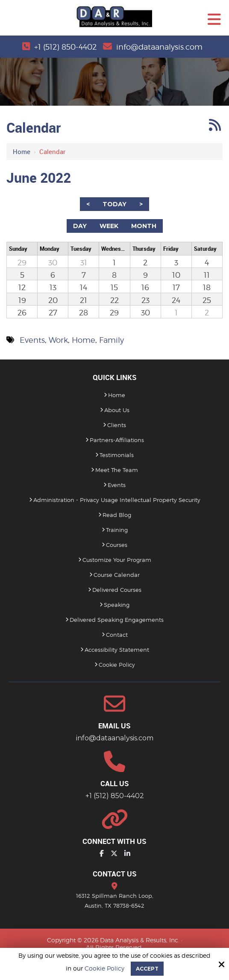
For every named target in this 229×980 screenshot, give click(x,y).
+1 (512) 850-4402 (65, 47)
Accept (147, 969)
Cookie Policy (104, 968)
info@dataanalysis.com (159, 47)
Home (22, 151)
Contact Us (115, 874)
